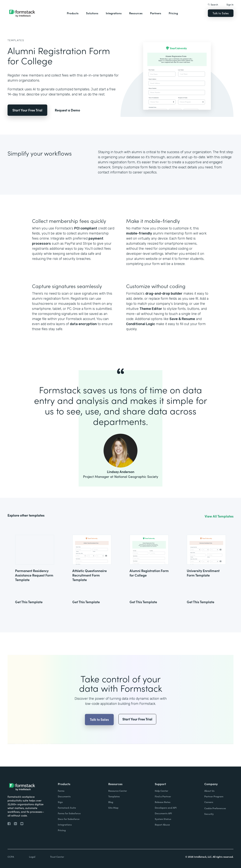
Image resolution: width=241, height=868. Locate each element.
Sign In (230, 4)
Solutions (92, 13)
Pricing (173, 13)
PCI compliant (86, 228)
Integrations (114, 13)
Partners (156, 13)
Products (73, 13)
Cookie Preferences (215, 808)
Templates (16, 40)
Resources (136, 13)
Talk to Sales (221, 13)
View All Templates (219, 516)
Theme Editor (151, 309)
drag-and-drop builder (164, 294)
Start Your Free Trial (27, 110)
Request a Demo (67, 110)
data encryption (83, 324)
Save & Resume (182, 319)
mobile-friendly (139, 233)
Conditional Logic (141, 324)
